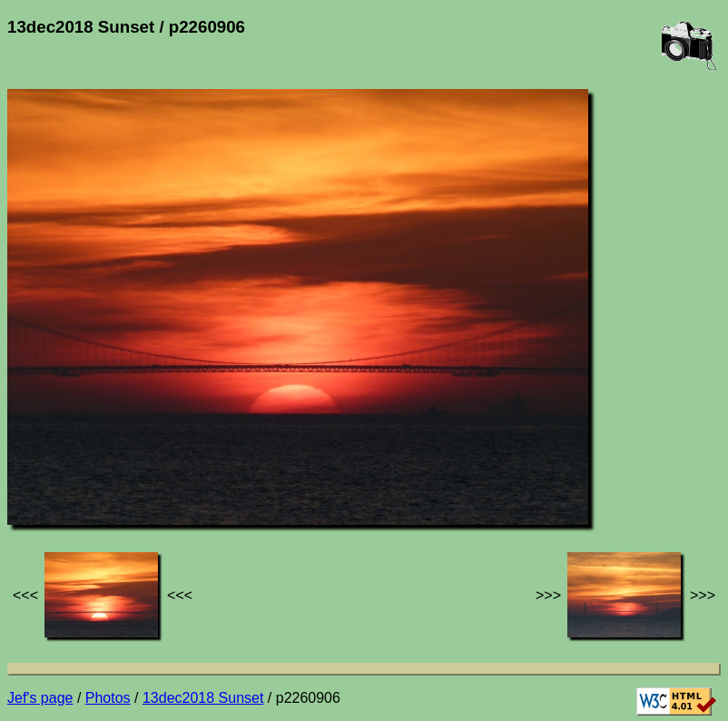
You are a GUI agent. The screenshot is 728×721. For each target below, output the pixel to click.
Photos (108, 698)
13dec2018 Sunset (203, 698)
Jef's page (40, 698)
